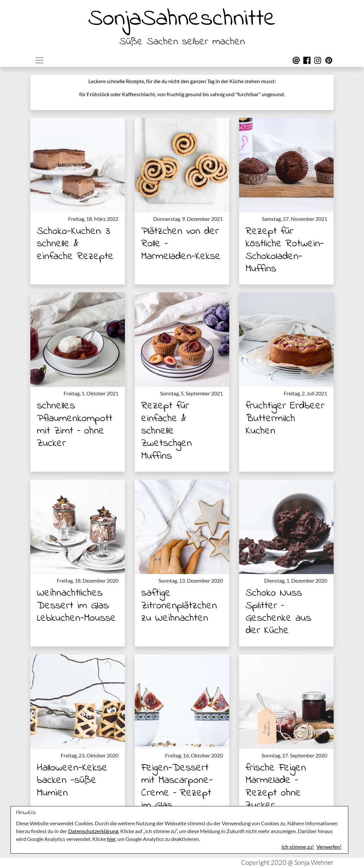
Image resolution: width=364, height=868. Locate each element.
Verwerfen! (329, 847)
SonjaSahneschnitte (182, 19)
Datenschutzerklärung (93, 831)
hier (111, 839)
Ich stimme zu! (298, 847)
